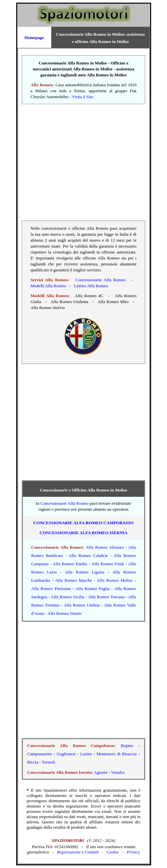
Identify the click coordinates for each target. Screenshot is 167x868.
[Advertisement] (84, 162)
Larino (86, 754)
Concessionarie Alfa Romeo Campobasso (84, 523)
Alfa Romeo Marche (73, 580)
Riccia (33, 762)
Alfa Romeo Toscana (106, 597)
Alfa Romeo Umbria (82, 605)
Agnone (101, 772)
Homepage (34, 38)
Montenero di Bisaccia (117, 754)
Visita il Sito (83, 97)
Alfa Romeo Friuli (108, 564)
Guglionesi (66, 754)
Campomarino (39, 754)
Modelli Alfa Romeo (48, 286)
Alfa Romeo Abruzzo (105, 547)
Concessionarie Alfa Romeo (101, 280)
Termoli (48, 762)
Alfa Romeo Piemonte (51, 589)
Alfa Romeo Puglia (93, 589)
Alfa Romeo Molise (115, 580)
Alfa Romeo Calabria (88, 555)
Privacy (133, 852)
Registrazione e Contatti (78, 852)
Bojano (127, 746)
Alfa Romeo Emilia (70, 564)
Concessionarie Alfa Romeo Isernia (84, 533)
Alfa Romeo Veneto (65, 613)
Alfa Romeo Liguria (85, 572)
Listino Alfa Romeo (91, 286)
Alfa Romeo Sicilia (68, 597)
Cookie (113, 852)
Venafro (118, 772)
